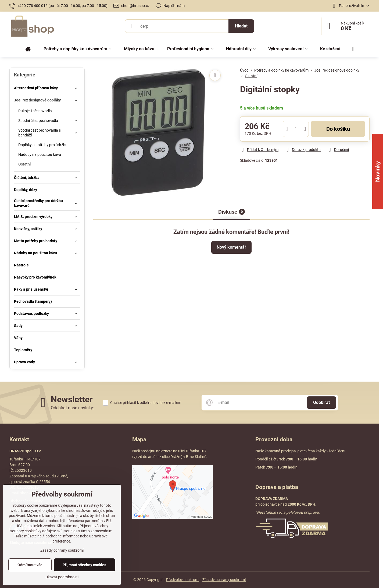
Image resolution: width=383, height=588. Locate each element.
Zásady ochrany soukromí (224, 580)
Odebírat (321, 402)
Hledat (241, 26)
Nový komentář (231, 247)
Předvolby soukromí (183, 580)
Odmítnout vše (30, 565)
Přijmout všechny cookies (84, 565)
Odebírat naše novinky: (72, 408)
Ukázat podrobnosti (62, 577)
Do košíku (338, 129)
